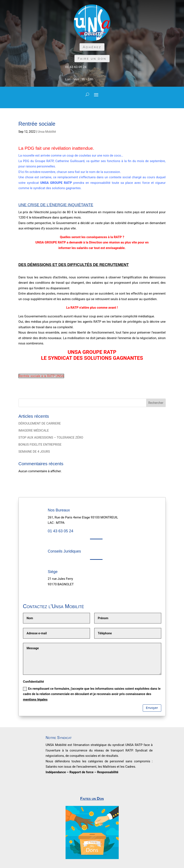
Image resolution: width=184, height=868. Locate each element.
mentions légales (35, 700)
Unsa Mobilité (47, 132)
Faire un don (92, 58)
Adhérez (92, 47)
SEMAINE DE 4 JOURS (34, 452)
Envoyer (152, 708)
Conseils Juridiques (64, 551)
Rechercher (156, 403)
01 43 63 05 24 (76, 67)
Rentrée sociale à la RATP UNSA (41, 376)
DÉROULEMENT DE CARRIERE (40, 423)
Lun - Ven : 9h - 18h (79, 79)
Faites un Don (92, 799)
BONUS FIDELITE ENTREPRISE (40, 445)
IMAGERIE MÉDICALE (34, 430)
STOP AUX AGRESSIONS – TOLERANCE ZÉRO (51, 438)
